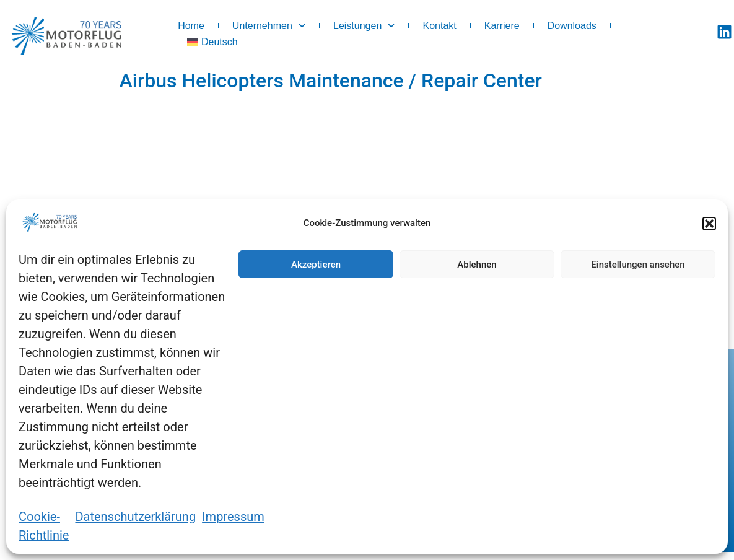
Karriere (502, 26)
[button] (709, 224)
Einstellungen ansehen (638, 265)
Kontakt (439, 26)
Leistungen (364, 26)
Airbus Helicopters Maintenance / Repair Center (331, 81)
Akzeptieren (316, 265)
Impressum (233, 517)
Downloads (572, 26)
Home (191, 26)
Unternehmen (269, 26)
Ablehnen (477, 265)
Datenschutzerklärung (135, 517)
